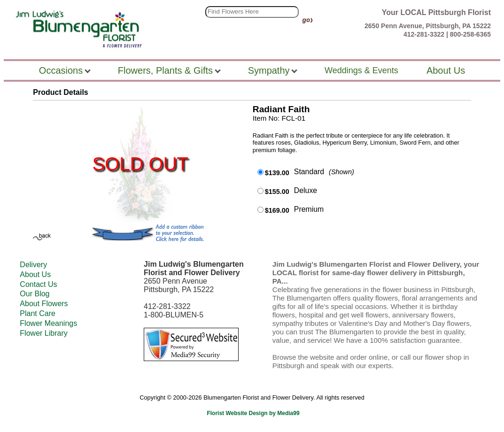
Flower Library (43, 333)
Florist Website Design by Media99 (253, 413)
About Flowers (44, 304)
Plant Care (38, 313)
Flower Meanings (48, 323)
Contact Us (38, 284)
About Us (35, 274)
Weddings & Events (361, 70)
